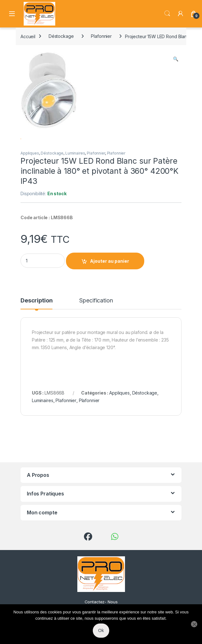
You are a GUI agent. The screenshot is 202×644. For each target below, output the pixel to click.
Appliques (30, 171)
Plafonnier (101, 36)
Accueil (28, 36)
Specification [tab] (96, 319)
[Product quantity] (43, 279)
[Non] (194, 624)
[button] (176, 59)
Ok (101, 630)
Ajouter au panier (110, 279)
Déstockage (61, 36)
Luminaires (75, 171)
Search (167, 14)
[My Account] (181, 14)
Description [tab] (36, 319)
